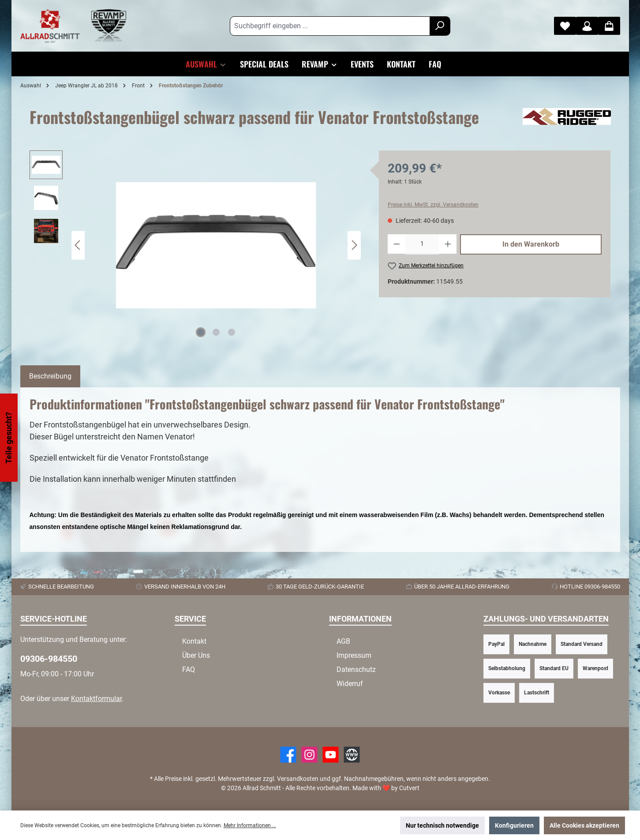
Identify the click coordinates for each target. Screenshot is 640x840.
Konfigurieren (514, 825)
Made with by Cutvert (386, 788)
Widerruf (350, 684)
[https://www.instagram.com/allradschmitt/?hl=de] (309, 755)
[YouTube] (331, 755)
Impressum (354, 655)
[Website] (352, 755)
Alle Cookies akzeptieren (584, 825)
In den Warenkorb (531, 244)
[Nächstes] (354, 245)
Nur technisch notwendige (442, 825)
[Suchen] (440, 26)
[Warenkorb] (609, 26)
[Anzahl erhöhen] (448, 244)
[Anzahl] (422, 244)
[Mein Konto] (587, 26)
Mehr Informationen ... (250, 825)
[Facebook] (288, 755)
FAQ (189, 669)
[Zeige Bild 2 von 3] (216, 332)
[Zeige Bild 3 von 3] (232, 332)
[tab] (50, 376)
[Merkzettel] (565, 26)
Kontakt (194, 641)
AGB (343, 641)
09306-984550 (49, 659)
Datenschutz (356, 669)
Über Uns (196, 655)
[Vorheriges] (78, 245)
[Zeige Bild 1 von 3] (201, 332)
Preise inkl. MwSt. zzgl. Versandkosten (433, 205)
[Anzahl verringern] (397, 244)
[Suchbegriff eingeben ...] (330, 26)
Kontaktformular (96, 699)
